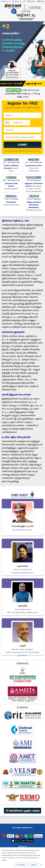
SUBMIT (23, 145)
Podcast (32, 1)
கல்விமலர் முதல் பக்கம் (22, 811)
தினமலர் (5, 1)
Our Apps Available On (22, 828)
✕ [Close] (41, 865)
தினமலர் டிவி (19, 1)
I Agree (33, 865)
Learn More (21, 865)
